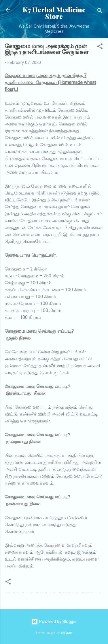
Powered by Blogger (54, 622)
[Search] (100, 12)
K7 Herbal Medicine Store (54, 13)
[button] (100, 47)
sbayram (67, 633)
